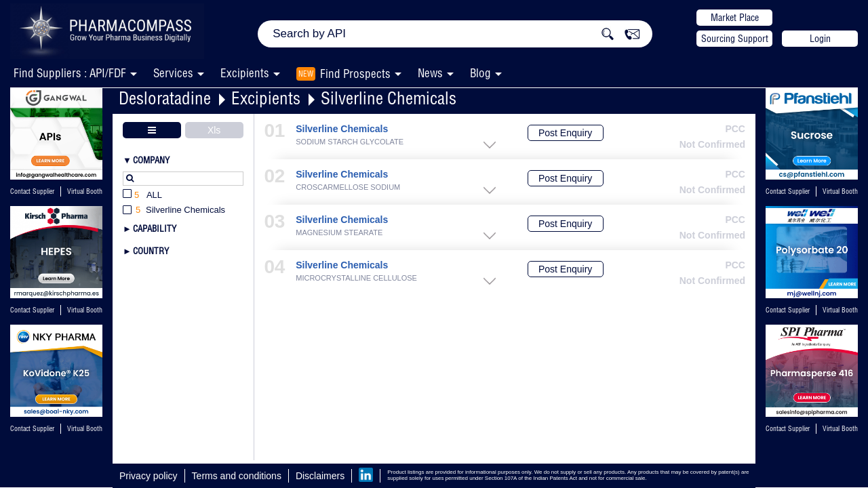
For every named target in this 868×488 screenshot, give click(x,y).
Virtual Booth (85, 310)
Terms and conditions (237, 476)
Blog (480, 73)
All (142, 196)
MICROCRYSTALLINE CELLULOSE (356, 278)
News (430, 73)
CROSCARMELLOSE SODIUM (348, 187)
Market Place (735, 18)
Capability (155, 228)
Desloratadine (165, 98)
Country (151, 251)
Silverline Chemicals (389, 98)
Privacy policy (149, 476)
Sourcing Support (735, 39)
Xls (214, 130)
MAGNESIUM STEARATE (339, 233)
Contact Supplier (32, 191)
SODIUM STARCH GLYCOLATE (350, 142)
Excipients (266, 98)
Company (151, 160)
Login (820, 39)
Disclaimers (320, 476)
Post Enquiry (565, 133)
